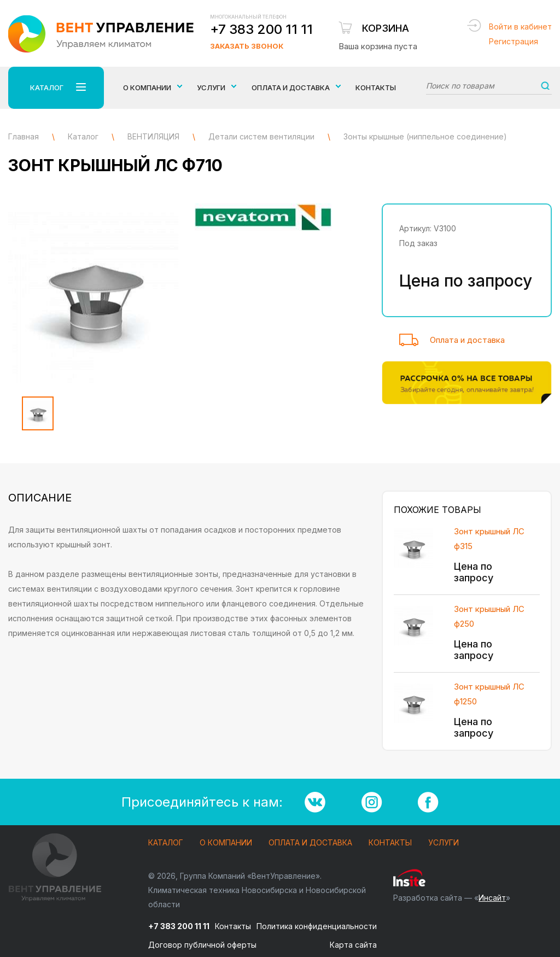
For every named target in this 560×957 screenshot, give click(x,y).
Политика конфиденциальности (317, 926)
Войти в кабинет (520, 27)
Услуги (444, 843)
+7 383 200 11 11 (261, 29)
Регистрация (514, 41)
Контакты (376, 87)
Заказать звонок (247, 46)
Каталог (166, 843)
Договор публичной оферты (202, 945)
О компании (226, 843)
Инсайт (492, 898)
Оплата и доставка (467, 340)
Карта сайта (353, 945)
